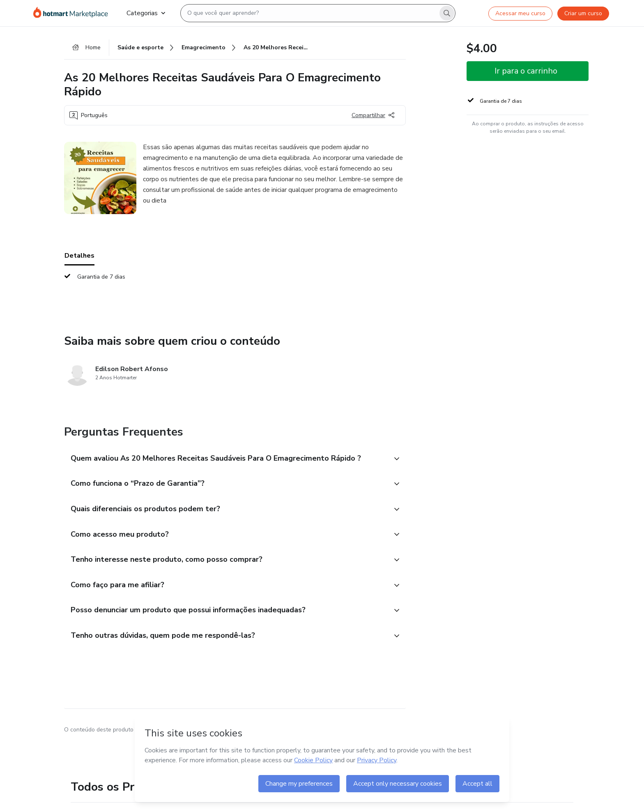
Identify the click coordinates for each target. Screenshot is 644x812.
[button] (226, 459)
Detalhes (79, 256)
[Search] (447, 13)
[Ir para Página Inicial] (73, 13)
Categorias (146, 13)
